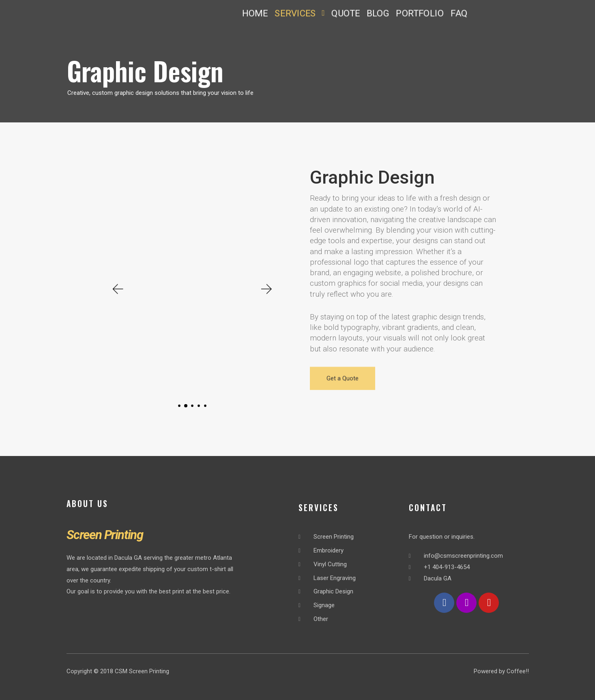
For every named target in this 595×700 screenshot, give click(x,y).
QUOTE (346, 13)
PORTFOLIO (420, 13)
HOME (255, 13)
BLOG (377, 13)
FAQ (459, 13)
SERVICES (299, 13)
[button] (299, 13)
